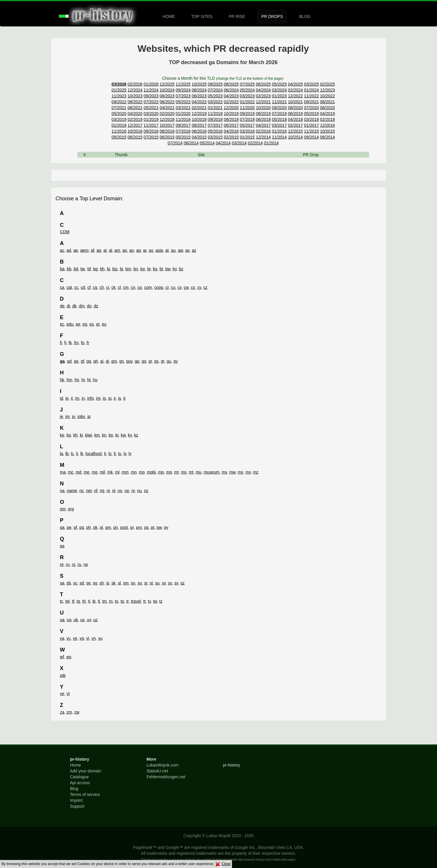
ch (102, 287)
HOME (169, 16)
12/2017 (135, 125)
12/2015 (295, 131)
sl (119, 583)
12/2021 (263, 102)
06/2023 (199, 96)
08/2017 (199, 125)
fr (88, 343)
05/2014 (207, 143)
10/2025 (199, 84)
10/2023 (135, 96)
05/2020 (119, 114)
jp (89, 416)
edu (70, 324)
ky (130, 435)
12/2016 (327, 125)
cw (186, 287)
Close (223, 864)
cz (205, 287)
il (72, 398)
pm (108, 527)
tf (73, 601)
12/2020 (231, 108)
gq (144, 361)
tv (149, 601)
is (119, 398)
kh (75, 435)
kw (123, 435)
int (98, 398)
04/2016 (231, 131)
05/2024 (247, 90)
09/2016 (151, 131)
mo (142, 472)
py (166, 527)
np (127, 491)
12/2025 (167, 84)
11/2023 (119, 96)
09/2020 (279, 108)
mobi (151, 472)
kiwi (88, 435)
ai (105, 250)
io (104, 398)
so (140, 583)
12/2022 (295, 96)
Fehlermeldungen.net (166, 777)
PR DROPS (272, 16)
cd (83, 287)
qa (62, 546)
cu (173, 287)
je (62, 416)
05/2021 (151, 108)
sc (75, 583)
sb (69, 583)
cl (119, 287)
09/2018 (215, 119)
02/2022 (231, 102)
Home (75, 765)
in (83, 398)
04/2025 (295, 84)
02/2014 (255, 143)
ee (78, 324)
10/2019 (231, 114)
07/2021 (119, 108)
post (124, 527)
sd (82, 583)
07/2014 (175, 143)
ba (62, 269)
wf (62, 657)
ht (89, 380)
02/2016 (263, 131)
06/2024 (231, 90)
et (98, 324)
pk (95, 527)
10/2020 (263, 108)
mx (241, 472)
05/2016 (215, 131)
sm (126, 583)
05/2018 (279, 119)
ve (75, 638)
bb (69, 269)
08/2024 (199, 90)
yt (68, 694)
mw (232, 472)
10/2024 (167, 90)
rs (74, 564)
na (62, 491)
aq (139, 250)
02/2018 (327, 119)
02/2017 (295, 125)
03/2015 (215, 137)
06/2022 (167, 102)
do (89, 306)
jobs (81, 416)
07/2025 (247, 84)
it (124, 398)
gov (129, 361)
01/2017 (311, 125)
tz (161, 601)
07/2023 (183, 96)
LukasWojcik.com (163, 765)
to (117, 601)
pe (69, 527)
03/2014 (239, 143)
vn (94, 638)
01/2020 (183, 114)
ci (108, 287)
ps (146, 527)
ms (184, 472)
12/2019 (199, 114)
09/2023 (151, 96)
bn (136, 269)
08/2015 (135, 137)
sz (182, 583)
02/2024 (295, 90)
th (84, 601)
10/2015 (327, 131)
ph (89, 527)
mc (71, 472)
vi (88, 638)
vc (69, 638)
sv (164, 583)
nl (114, 491)
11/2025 (183, 84)
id (62, 398)
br (149, 269)
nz (146, 491)
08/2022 (135, 102)
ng (102, 491)
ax (187, 250)
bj (122, 269)
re (62, 564)
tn (111, 601)
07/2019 (279, 114)
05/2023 (215, 96)
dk (75, 306)
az (194, 250)
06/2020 (327, 108)
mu (198, 472)
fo (83, 343)
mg (95, 472)
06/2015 (167, 137)
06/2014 (191, 143)
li (77, 454)
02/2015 (231, 137)
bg (95, 269)
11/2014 (279, 137)
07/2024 (215, 90)
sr (146, 583)
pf (75, 527)
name (72, 491)
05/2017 (247, 125)
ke (62, 435)
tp (122, 601)
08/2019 (263, 114)
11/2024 (151, 90)
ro (68, 564)
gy (176, 361)
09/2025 (215, 84)
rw (86, 564)
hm (69, 380)
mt (191, 472)
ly (130, 454)
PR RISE (237, 16)
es (92, 324)
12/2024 (135, 90)
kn (104, 435)
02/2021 (199, 108)
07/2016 (183, 131)
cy (199, 287)
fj (65, 343)
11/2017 (151, 125)
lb (67, 454)
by (175, 269)
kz (136, 435)
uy (89, 620)
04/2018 (295, 119)
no (120, 491)
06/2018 (263, 119)
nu (139, 491)
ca (62, 287)
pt (153, 527)
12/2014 (263, 137)
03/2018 (311, 119)
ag (99, 250)
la (62, 454)
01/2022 (247, 102)
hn (77, 380)
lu (120, 454)
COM (65, 232)
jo (74, 416)
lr (105, 454)
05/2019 (311, 114)
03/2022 (215, 102)
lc (72, 454)
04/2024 (263, 90)
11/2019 (215, 114)
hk (62, 380)
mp (161, 472)
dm (82, 306)
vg (82, 638)
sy (176, 583)
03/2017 (279, 125)
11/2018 (183, 119)
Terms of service (85, 794)
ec (62, 324)
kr (117, 435)
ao (132, 250)
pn (116, 527)
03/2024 (279, 90)
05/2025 (279, 84)
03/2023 (247, 96)
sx (170, 583)
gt (163, 361)
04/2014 (223, 143)
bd (76, 269)
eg (85, 324)
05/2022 (183, 102)
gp (137, 361)
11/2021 (279, 102)
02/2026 (135, 84)
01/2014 (271, 143)
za (62, 712)
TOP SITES (202, 16)
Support (77, 806)
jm (68, 416)
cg (95, 287)
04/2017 (263, 125)
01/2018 (119, 125)
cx (193, 287)
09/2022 (119, 102)
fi (61, 343)
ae (76, 250)
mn (134, 472)
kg (69, 435)
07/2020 (311, 108)
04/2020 (135, 114)
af (93, 250)
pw (159, 527)
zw (77, 712)
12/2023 (327, 90)
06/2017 (231, 125)
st (151, 583)
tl (99, 601)
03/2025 (311, 84)
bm (128, 269)
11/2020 (247, 108)
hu (95, 380)
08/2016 (167, 131)
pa (62, 527)
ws (69, 657)
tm (104, 601)
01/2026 (151, 84)
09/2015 (119, 137)
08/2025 (231, 84)
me (86, 472)
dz (96, 306)
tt (144, 601)
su (157, 583)
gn (122, 361)
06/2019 (295, 114)
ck (114, 287)
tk (94, 601)
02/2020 (167, 114)
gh (96, 361)
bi (108, 269)
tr (127, 601)
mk (110, 472)
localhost (94, 454)
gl (107, 361)
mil (102, 472)
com (148, 287)
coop (159, 287)
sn (133, 583)
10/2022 (327, 96)
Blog (74, 789)
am (117, 250)
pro (139, 527)
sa (62, 583)
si (108, 583)
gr (150, 361)
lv (125, 454)
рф (63, 675)
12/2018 (167, 119)
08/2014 (327, 137)
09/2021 (311, 102)
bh (102, 269)
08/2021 (327, 102)
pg (82, 527)
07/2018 (247, 119)
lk (82, 454)
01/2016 (279, 131)
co (140, 287)
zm (69, 712)
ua (62, 620)
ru (79, 564)
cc (77, 287)
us (83, 620)
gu (169, 361)
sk (114, 583)
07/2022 (151, 102)
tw (155, 601)
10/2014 (295, 137)
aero (84, 250)
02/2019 (135, 119)
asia (159, 250)
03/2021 (183, 108)
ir (115, 398)
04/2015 (199, 137)
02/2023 (263, 96)
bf (89, 269)
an (125, 250)
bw (168, 269)
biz (115, 269)
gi (102, 361)
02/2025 (327, 84)
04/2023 (231, 96)
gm (114, 361)
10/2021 (295, 102)
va (62, 638)
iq (110, 398)
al (111, 250)
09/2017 (183, 125)
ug (69, 620)
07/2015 (151, 137)
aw (180, 250)
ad (69, 250)
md (78, 472)
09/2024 (183, 90)
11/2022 (311, 96)
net (89, 491)
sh (102, 583)
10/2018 (199, 119)
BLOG (305, 16)
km (97, 435)
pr (132, 527)
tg (78, 601)
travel (136, 601)
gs (156, 361)
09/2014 (311, 137)
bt (161, 269)
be (83, 269)
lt (115, 454)
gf (82, 361)
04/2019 (327, 114)
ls (110, 454)
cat (69, 287)
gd (69, 361)
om (63, 509)
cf (89, 287)
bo (143, 269)
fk (70, 343)
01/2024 (311, 90)
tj (89, 601)
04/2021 (167, 108)
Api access (80, 783)
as (151, 250)
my (248, 472)
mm (125, 472)
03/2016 (247, 131)
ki (81, 435)
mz (256, 472)
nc (82, 491)
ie (67, 398)
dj (68, 306)
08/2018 (231, 119)
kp (111, 435)
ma (63, 472)
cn (133, 287)
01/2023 (279, 96)
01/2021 (215, 108)
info (90, 398)
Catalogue (79, 777)
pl (101, 527)
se (88, 583)
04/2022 (199, 102)
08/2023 (167, 96)
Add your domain (86, 771)
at (167, 250)
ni (108, 491)
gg (89, 361)
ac (62, 250)
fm (77, 343)
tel (68, 601)
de (62, 306)
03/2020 (151, 114)
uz (95, 620)
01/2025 (119, 90)
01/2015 (247, 137)
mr (177, 472)
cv (180, 287)
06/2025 (263, 84)
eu (104, 324)
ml (117, 472)
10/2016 (135, 131)
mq (169, 472)
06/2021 (135, 108)
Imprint (76, 800)
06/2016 (199, 131)
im (77, 398)
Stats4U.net (157, 771)
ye (62, 694)
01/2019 (151, 119)
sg (95, 583)
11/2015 (311, 131)
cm (126, 287)
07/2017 (215, 125)
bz (181, 269)
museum (212, 472)
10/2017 (167, 125)
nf (96, 491)
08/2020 (295, 108)
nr (133, 491)
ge (76, 361)
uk (76, 620)
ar (145, 250)
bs (155, 269)
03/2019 (119, 119)
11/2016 (119, 131)
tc (62, 601)
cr (167, 287)
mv (225, 472)
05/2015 (183, 137)
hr (83, 380)
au (173, 250)
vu (100, 638)
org (71, 509)
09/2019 (247, 114)
